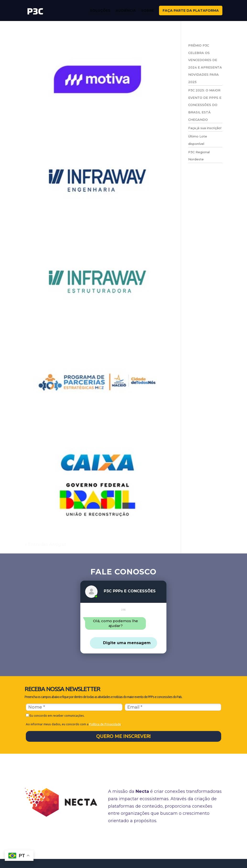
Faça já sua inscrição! (205, 128)
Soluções (100, 11)
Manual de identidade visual (158, 837)
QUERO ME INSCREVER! (123, 736)
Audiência (126, 11)
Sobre (147, 11)
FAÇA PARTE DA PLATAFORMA (191, 11)
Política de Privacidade (105, 724)
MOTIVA (37, 130)
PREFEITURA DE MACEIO (63, 433)
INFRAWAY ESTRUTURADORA (71, 332)
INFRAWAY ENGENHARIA (63, 231)
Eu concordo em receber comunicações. (55, 715)
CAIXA (34, 535)
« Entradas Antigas (45, 544)
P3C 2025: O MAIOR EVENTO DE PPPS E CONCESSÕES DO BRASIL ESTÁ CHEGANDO (205, 105)
